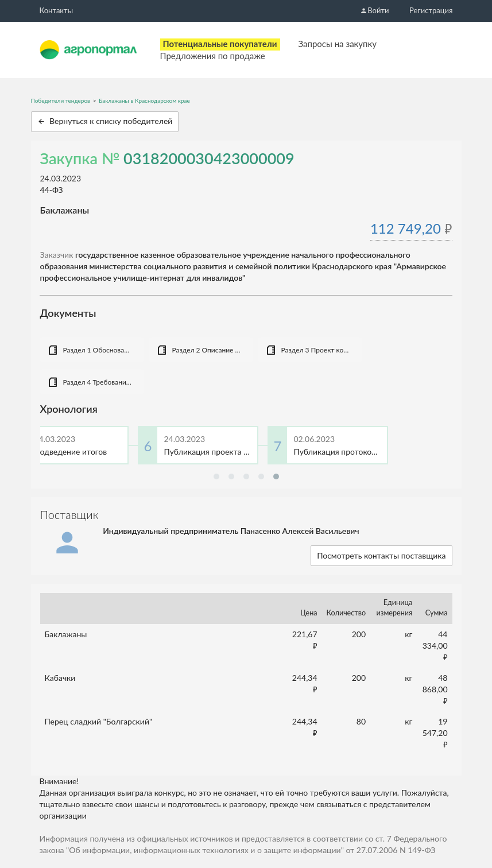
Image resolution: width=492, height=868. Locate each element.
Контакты (57, 10)
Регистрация (431, 10)
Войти (374, 10)
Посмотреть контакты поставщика (381, 555)
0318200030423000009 (209, 158)
